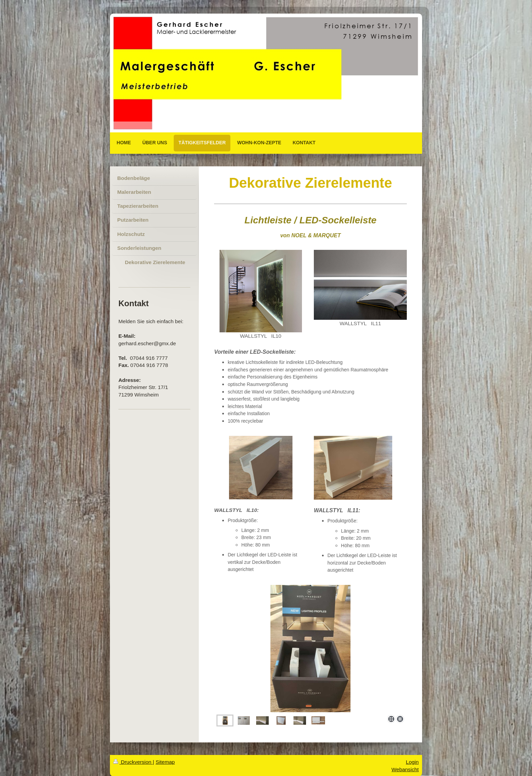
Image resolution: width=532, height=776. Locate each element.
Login (412, 762)
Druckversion (133, 762)
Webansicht (405, 769)
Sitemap (165, 762)
